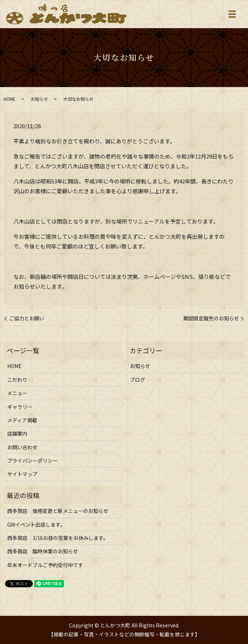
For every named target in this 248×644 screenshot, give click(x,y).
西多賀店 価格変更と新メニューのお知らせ (58, 511)
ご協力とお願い (27, 318)
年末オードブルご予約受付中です (45, 565)
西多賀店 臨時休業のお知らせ (43, 551)
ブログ (138, 380)
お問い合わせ (22, 447)
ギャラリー (20, 407)
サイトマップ (22, 474)
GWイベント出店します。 (36, 524)
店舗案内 (17, 433)
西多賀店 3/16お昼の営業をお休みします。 (58, 538)
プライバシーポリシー (32, 461)
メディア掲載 (22, 420)
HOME (10, 99)
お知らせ (39, 99)
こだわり (17, 380)
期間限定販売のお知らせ (211, 318)
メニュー (17, 393)
